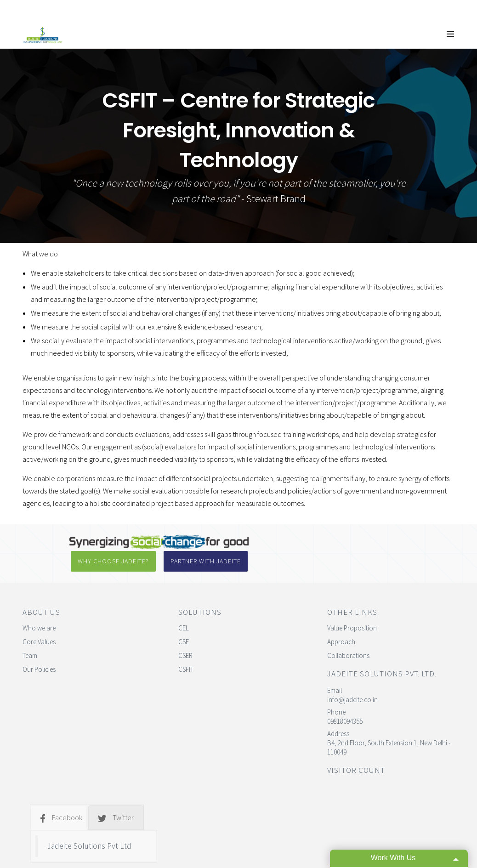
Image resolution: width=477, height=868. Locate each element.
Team (30, 632)
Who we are (39, 604)
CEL (184, 604)
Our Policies (39, 646)
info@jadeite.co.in (352, 676)
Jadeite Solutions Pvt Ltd (89, 823)
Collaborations (348, 632)
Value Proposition (352, 604)
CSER (185, 632)
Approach (341, 618)
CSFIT (186, 646)
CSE (184, 618)
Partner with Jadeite (361, 542)
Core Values (39, 618)
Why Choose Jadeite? (264, 542)
